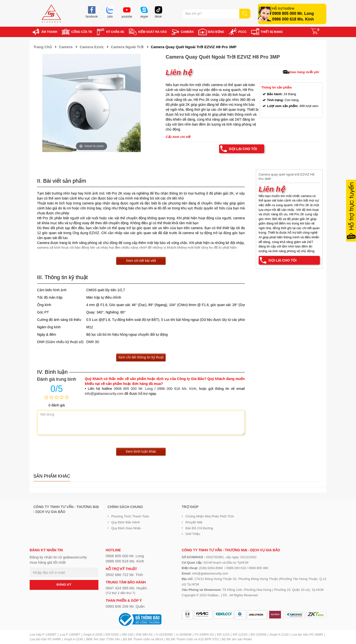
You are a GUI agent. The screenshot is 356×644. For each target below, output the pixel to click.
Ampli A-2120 (279, 634)
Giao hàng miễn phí (304, 72)
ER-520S (112, 634)
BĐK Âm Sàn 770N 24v (103, 639)
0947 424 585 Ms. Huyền (126, 588)
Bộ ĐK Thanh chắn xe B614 (143, 639)
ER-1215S (240, 634)
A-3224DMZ (164, 634)
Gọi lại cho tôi (243, 149)
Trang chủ (43, 47)
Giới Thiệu (193, 534)
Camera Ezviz (92, 47)
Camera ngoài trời (127, 47)
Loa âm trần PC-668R (307, 634)
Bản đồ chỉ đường (199, 528)
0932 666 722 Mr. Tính (124, 575)
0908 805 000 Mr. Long (293, 13)
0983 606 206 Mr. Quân (125, 606)
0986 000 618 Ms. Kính (293, 19)
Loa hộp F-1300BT (43, 634)
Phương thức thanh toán (130, 516)
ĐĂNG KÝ (64, 585)
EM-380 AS (144, 634)
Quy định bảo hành (126, 522)
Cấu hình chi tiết (178, 137)
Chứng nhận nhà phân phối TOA (210, 516)
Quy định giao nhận (126, 528)
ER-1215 (223, 634)
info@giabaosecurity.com (104, 394)
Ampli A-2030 (93, 634)
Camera (66, 47)
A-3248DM (184, 634)
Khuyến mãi (194, 522)
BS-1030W (258, 634)
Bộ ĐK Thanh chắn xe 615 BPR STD (192, 639)
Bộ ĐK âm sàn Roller (237, 639)
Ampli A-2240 (74, 639)
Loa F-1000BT (70, 634)
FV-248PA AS (204, 634)
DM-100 (127, 634)
